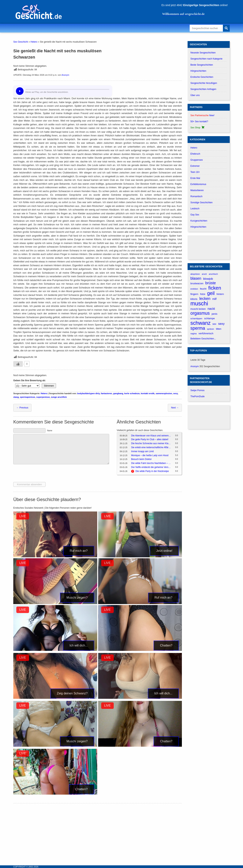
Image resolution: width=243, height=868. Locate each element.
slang (16, 397)
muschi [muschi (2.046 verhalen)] (199, 303)
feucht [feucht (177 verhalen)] (203, 289)
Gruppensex (197, 160)
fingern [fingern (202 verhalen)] (194, 294)
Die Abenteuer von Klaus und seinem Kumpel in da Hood (151, 436)
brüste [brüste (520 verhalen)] (211, 283)
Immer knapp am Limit (142, 451)
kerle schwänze (132, 393)
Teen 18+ (195, 172)
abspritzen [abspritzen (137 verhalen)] (195, 274)
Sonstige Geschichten (202, 203)
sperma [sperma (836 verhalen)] (198, 328)
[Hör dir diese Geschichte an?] (20, 91)
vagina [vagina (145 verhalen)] (194, 334)
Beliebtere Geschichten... (203, 339)
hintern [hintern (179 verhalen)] (220, 294)
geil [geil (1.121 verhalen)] (211, 293)
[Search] (226, 28)
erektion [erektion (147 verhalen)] (194, 289)
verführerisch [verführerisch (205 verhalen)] (206, 333)
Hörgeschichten (198, 71)
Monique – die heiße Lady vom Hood (150, 455)
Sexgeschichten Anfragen (203, 89)
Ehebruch (195, 154)
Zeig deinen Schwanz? (72, 693)
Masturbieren (197, 190)
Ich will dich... (79, 645)
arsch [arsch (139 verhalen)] (204, 274)
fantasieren (106, 393)
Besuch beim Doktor (141, 459)
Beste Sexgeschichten (202, 65)
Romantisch (196, 196)
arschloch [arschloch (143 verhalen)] (213, 274)
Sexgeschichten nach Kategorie (206, 59)
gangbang (118, 393)
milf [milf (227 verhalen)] (214, 299)
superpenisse (43, 397)
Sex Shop (198, 128)
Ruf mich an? (79, 551)
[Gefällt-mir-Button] (18, 364)
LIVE (23, 516)
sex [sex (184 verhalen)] (214, 324)
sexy (175, 393)
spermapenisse (28, 397)
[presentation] (42, 474)
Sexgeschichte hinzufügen (204, 83)
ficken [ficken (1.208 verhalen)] (215, 288)
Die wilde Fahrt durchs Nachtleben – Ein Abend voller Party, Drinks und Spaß (151, 463)
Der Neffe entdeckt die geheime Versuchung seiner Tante (151, 467)
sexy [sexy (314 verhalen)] (221, 324)
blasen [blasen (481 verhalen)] (196, 278)
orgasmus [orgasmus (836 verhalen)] (200, 313)
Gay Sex (195, 215)
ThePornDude (198, 396)
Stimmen (49, 386)
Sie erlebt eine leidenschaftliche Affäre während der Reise (151, 447)
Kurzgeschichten (199, 221)
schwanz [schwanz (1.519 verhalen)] (200, 323)
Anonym (65, 75)
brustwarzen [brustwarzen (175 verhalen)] (197, 284)
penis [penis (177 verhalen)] (215, 314)
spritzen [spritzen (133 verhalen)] (210, 329)
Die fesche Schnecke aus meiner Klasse (151, 443)
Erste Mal (195, 178)
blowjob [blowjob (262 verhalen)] (208, 279)
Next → (175, 408)
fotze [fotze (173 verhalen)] (203, 294)
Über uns (195, 95)
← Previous (22, 408)
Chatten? (166, 645)
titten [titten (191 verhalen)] (219, 329)
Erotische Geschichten (202, 77)
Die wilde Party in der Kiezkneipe (152, 471)
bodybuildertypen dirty (88, 393)
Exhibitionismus (198, 184)
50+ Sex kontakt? (199, 122)
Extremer (195, 166)
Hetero (34, 42)
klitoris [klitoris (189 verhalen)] (194, 299)
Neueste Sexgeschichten (203, 53)
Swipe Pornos (197, 390)
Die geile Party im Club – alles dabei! (150, 439)
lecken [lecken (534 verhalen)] (205, 299)
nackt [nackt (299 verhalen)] (211, 309)
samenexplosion (164, 393)
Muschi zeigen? (77, 598)
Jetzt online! (164, 551)
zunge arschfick (59, 397)
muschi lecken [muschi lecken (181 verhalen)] (198, 309)
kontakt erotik (148, 393)
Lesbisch (195, 209)
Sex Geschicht (21, 42)
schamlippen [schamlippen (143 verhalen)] (196, 318)
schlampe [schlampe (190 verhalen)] (209, 318)
